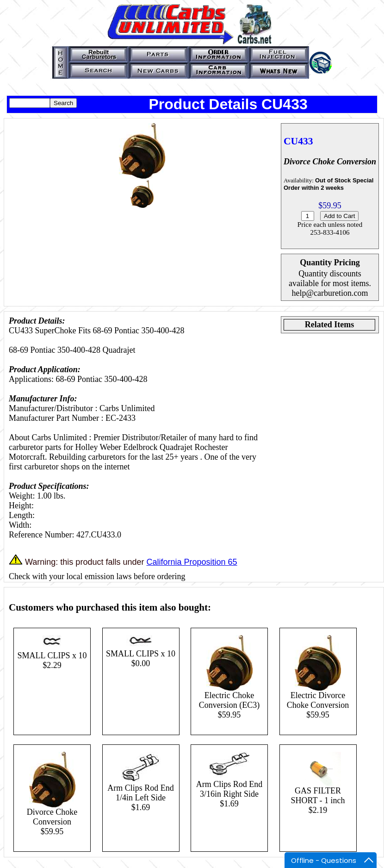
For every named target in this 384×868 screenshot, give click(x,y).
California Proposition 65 (192, 562)
